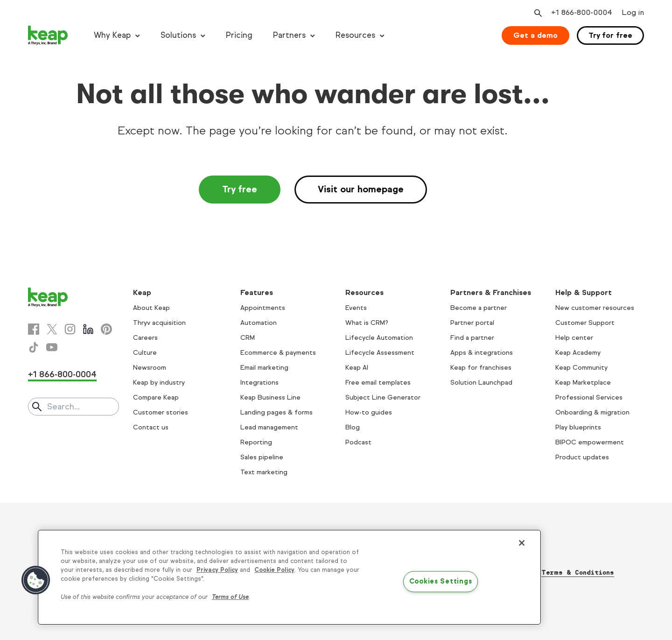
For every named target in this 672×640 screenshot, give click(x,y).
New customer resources (595, 308)
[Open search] (537, 13)
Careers (145, 338)
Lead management (269, 427)
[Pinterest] (106, 329)
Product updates (582, 457)
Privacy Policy (217, 570)
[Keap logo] (48, 35)
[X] (52, 329)
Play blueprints (578, 427)
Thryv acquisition (159, 323)
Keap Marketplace (583, 383)
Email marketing (264, 368)
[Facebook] (34, 329)
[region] (289, 577)
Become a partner (479, 308)
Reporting (256, 442)
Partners (289, 35)
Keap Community (581, 368)
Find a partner (472, 338)
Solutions (178, 35)
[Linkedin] (88, 329)
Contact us (151, 427)
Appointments (263, 308)
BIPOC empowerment (590, 442)
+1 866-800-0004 (62, 374)
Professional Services (589, 397)
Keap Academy (578, 353)
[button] (36, 580)
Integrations (259, 383)
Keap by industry (159, 383)
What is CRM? (367, 323)
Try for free (610, 35)
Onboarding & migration (592, 412)
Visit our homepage (361, 189)
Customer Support (585, 323)
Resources (355, 35)
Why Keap (112, 35)
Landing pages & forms (276, 412)
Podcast (358, 442)
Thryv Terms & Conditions (566, 573)
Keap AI (357, 368)
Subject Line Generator (383, 397)
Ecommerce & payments (278, 353)
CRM (248, 338)
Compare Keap (156, 397)
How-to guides (369, 412)
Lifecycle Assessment (380, 353)
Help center (574, 338)
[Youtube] (52, 347)
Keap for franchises (481, 368)
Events (356, 308)
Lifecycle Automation (379, 338)
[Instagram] (70, 329)
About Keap (151, 308)
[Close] (522, 543)
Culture (145, 353)
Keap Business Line (270, 397)
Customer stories (161, 412)
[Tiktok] (34, 347)
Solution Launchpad (481, 383)
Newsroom (150, 368)
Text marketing (264, 472)
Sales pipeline (262, 457)
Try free (240, 189)
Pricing (239, 35)
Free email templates (378, 383)
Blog (353, 427)
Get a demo (535, 35)
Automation (259, 323)
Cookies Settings (441, 582)
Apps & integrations (482, 353)
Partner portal (472, 323)
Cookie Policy (274, 570)
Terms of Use (230, 597)
